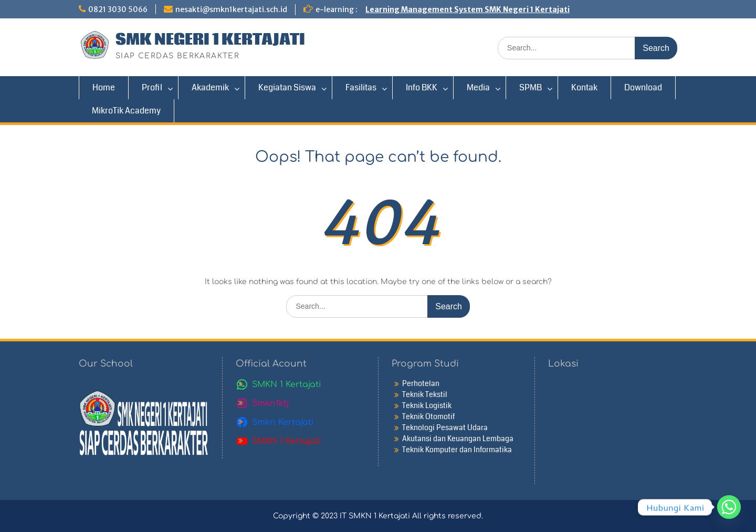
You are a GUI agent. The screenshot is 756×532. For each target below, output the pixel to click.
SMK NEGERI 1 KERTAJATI (210, 40)
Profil (152, 87)
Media (478, 87)
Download (643, 87)
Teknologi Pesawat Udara (445, 427)
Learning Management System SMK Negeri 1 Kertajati (468, 9)
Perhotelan (421, 383)
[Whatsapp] (729, 507)
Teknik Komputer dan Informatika (457, 450)
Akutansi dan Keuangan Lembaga (458, 439)
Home (104, 87)
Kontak (584, 87)
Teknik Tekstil (425, 394)
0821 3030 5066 (118, 9)
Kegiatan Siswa (287, 87)
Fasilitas (361, 87)
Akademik (210, 87)
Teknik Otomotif (428, 416)
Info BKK (422, 87)
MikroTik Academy (126, 111)
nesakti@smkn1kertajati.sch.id (231, 9)
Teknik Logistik (427, 405)
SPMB (531, 87)
